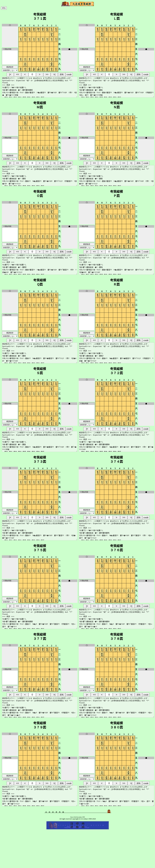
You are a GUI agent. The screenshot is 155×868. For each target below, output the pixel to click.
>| (54, 74)
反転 (62, 74)
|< (10, 74)
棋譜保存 (10, 67)
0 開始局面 (10, 49)
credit (69, 74)
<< (18, 74)
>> (47, 74)
